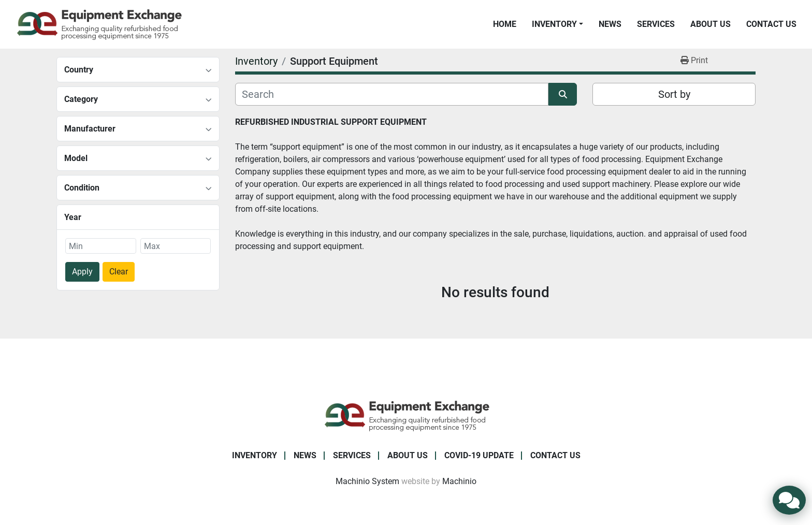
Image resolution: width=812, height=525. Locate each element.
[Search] (392, 94)
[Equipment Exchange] (406, 415)
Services (656, 24)
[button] (557, 24)
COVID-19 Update (479, 455)
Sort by (674, 94)
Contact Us (771, 24)
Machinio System (367, 481)
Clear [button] (119, 272)
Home (505, 24)
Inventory (554, 24)
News (610, 24)
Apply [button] (82, 272)
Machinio (459, 481)
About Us (711, 24)
